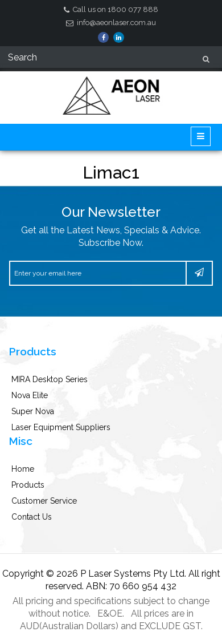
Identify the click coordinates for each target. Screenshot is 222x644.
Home (23, 469)
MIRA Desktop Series (50, 379)
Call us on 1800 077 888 (111, 9)
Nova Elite (30, 395)
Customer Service (44, 501)
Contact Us (32, 517)
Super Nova (33, 411)
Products (28, 485)
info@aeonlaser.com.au (111, 23)
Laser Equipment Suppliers (61, 427)
